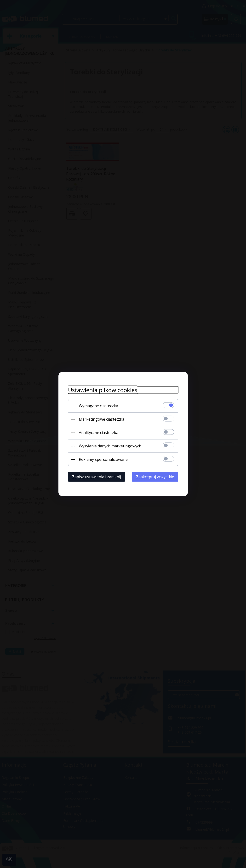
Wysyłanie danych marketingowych (110, 446)
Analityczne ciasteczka (99, 433)
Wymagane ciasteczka (98, 406)
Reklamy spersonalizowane (103, 459)
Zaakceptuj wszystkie (155, 477)
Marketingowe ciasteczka (102, 419)
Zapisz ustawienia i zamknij (97, 477)
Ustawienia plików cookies (103, 390)
